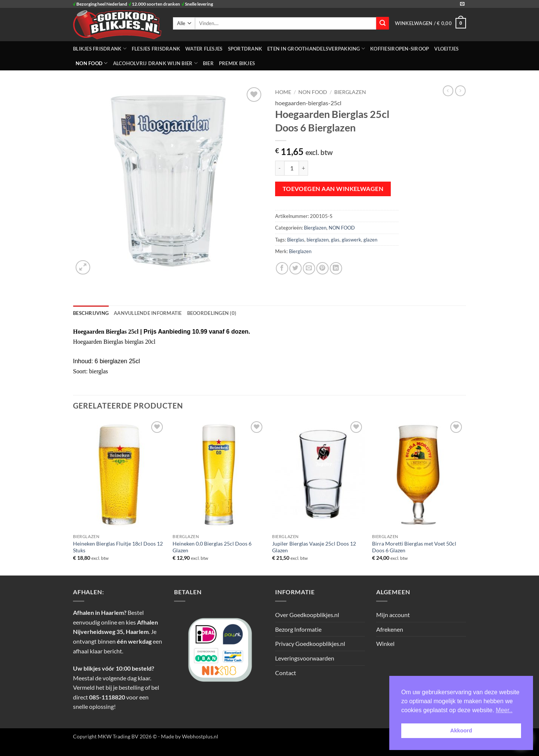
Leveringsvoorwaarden (305, 658)
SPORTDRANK (245, 49)
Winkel (385, 643)
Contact (286, 673)
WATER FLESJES (204, 49)
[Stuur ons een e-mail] (462, 4)
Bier (208, 63)
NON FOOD (92, 63)
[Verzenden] (383, 23)
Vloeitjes (446, 49)
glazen (370, 240)
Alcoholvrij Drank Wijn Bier (155, 63)
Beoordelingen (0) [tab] (212, 313)
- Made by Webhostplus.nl (188, 736)
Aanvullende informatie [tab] (148, 313)
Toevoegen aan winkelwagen (333, 189)
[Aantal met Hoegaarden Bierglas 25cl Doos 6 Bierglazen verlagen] (280, 168)
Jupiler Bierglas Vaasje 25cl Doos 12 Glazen (314, 547)
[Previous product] (460, 91)
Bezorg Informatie (298, 629)
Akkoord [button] (461, 731)
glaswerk (351, 240)
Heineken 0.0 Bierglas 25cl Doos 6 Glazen (212, 547)
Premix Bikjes (237, 63)
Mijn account (393, 615)
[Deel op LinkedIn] (336, 268)
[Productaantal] (292, 168)
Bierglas (296, 240)
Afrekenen (390, 629)
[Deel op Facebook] (282, 268)
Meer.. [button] (504, 710)
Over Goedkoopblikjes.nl (307, 615)
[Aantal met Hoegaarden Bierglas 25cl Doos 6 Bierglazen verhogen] (304, 168)
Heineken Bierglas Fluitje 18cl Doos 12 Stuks (118, 547)
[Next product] (448, 91)
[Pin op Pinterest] (322, 268)
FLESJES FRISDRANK (156, 49)
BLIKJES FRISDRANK (100, 48)
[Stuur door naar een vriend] (309, 268)
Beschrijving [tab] (91, 313)
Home (283, 92)
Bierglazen (350, 92)
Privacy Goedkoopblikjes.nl (310, 643)
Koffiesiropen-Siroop (400, 49)
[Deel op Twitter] (296, 268)
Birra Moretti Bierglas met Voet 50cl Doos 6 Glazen (414, 547)
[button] (430, 23)
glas (335, 240)
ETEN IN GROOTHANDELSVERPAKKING (316, 48)
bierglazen (318, 240)
